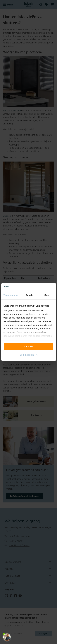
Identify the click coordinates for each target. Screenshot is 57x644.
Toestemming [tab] (11, 295)
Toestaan (28, 346)
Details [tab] (29, 295)
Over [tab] (47, 295)
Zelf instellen (29, 355)
